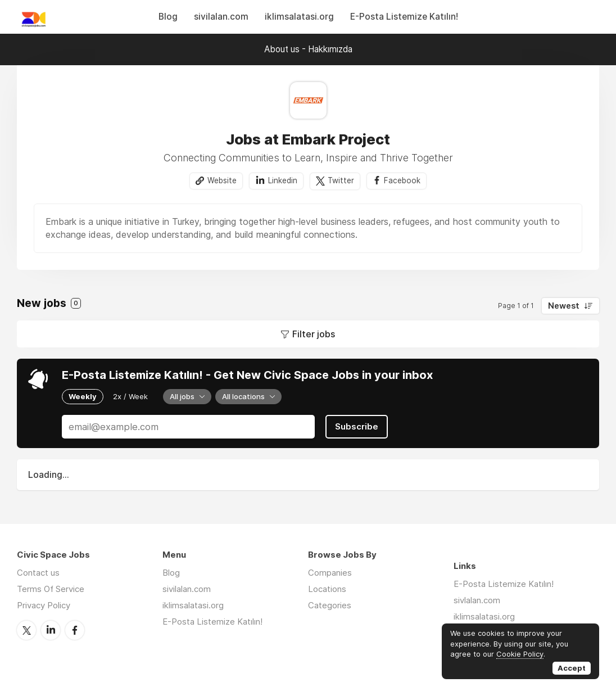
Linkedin (283, 180)
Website (222, 180)
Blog (168, 17)
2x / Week (130, 396)
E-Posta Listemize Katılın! (404, 17)
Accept (572, 668)
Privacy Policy (44, 605)
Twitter (341, 180)
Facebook (402, 180)
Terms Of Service (51, 589)
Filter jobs (314, 334)
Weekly (83, 396)
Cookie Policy (520, 654)
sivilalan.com (221, 17)
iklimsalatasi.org (299, 17)
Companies (330, 573)
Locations (327, 589)
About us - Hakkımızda (308, 49)
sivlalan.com (477, 600)
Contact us (38, 573)
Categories (330, 605)
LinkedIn (51, 630)
